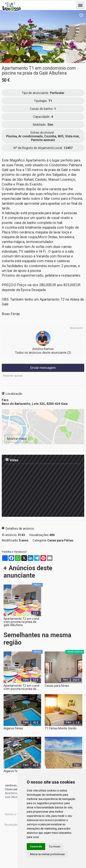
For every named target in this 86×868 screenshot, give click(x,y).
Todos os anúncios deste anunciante (43, 353)
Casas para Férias (60, 540)
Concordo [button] (36, 846)
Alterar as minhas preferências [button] (47, 854)
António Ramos (43, 349)
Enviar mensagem (43, 368)
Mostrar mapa (17, 439)
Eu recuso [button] (55, 846)
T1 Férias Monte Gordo (61, 728)
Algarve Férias (13, 728)
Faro (26, 680)
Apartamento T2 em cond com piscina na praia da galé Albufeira (21, 620)
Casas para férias (57, 686)
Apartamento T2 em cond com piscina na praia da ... (21, 687)
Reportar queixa (13, 376)
